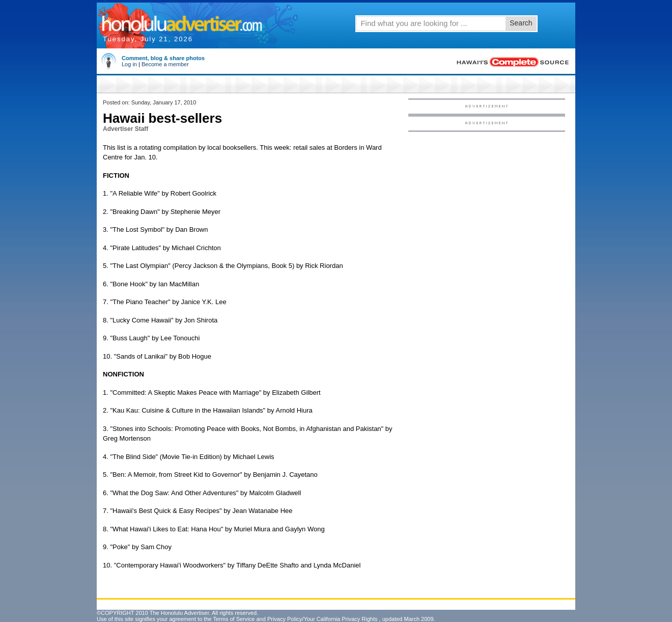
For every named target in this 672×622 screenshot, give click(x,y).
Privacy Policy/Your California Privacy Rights (323, 619)
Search (521, 23)
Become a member (165, 64)
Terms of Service (234, 619)
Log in (129, 64)
